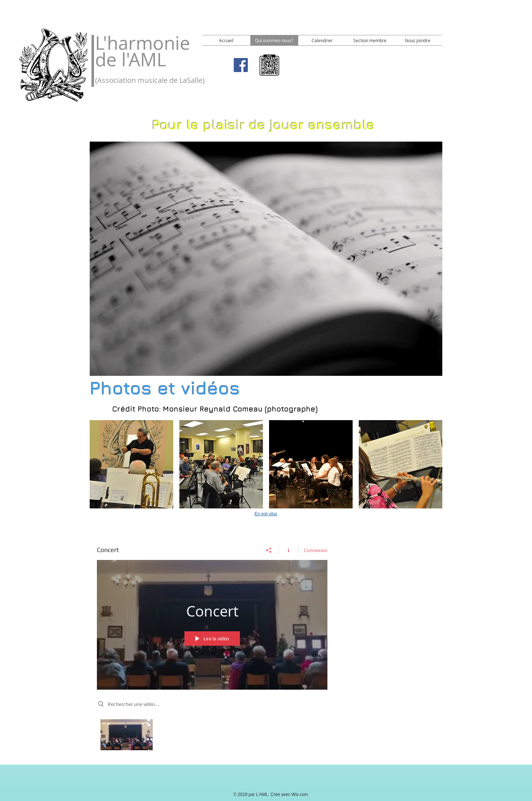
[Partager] (269, 550)
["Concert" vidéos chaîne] (212, 737)
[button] (131, 464)
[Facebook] (241, 65)
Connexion (316, 550)
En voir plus (266, 514)
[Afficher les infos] (289, 550)
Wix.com (300, 795)
